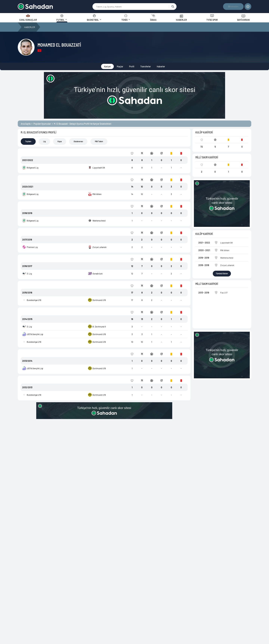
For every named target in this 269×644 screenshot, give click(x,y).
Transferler (146, 66)
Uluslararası (78, 141)
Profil (132, 66)
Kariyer (107, 66)
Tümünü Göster (222, 273)
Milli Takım (99, 141)
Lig (44, 141)
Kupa (60, 141)
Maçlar (120, 66)
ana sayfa (26, 124)
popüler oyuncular (42, 124)
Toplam (28, 141)
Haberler (161, 66)
